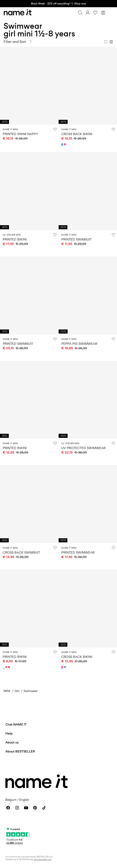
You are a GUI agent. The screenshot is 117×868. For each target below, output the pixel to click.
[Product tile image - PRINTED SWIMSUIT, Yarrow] (88, 191)
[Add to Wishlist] (55, 129)
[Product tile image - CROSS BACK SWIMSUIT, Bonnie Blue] (29, 504)
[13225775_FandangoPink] (9, 667)
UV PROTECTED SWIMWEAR (83, 448)
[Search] (80, 13)
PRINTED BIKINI (15, 239)
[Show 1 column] (106, 42)
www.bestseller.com (43, 859)
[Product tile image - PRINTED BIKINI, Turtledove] (29, 191)
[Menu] (111, 13)
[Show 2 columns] (111, 42)
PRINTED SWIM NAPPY (20, 134)
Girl (17, 691)
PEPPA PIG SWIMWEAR (79, 344)
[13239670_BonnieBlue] (63, 144)
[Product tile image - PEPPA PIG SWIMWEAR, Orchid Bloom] (88, 295)
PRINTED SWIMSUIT (76, 239)
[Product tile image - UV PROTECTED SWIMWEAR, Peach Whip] (88, 400)
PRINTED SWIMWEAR (78, 552)
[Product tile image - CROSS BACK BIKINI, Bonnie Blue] (88, 86)
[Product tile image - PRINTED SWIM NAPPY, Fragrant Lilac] (29, 86)
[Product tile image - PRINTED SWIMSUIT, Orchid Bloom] (29, 295)
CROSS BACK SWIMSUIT (21, 552)
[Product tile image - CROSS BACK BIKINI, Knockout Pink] (88, 609)
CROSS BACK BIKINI (77, 134)
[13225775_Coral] (7, 667)
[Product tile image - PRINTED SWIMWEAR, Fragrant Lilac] (88, 504)
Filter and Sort (15, 42)
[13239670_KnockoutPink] (65, 144)
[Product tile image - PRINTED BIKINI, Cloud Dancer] (29, 400)
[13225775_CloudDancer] (4, 667)
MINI (7, 691)
